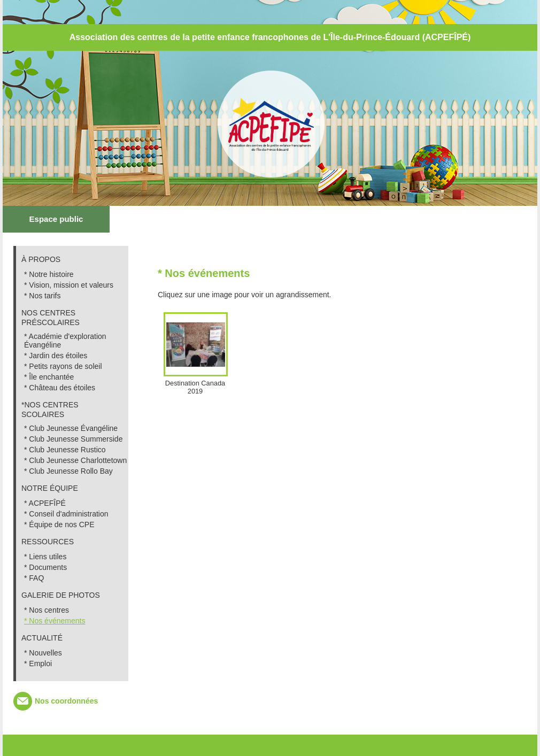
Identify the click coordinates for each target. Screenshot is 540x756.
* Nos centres (47, 610)
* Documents (45, 567)
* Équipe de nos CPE (59, 524)
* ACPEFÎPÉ (45, 503)
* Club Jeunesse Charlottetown (75, 460)
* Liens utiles (45, 557)
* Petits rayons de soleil (63, 366)
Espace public (56, 219)
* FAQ (34, 578)
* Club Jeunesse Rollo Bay (68, 471)
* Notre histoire (49, 274)
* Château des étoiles (60, 388)
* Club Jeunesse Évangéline (71, 428)
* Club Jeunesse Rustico (65, 450)
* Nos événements (55, 621)
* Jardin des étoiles (56, 356)
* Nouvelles (43, 653)
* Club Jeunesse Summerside (73, 439)
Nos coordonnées (66, 701)
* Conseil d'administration (66, 514)
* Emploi (38, 664)
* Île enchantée (49, 377)
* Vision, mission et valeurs (69, 285)
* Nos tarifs (42, 296)
